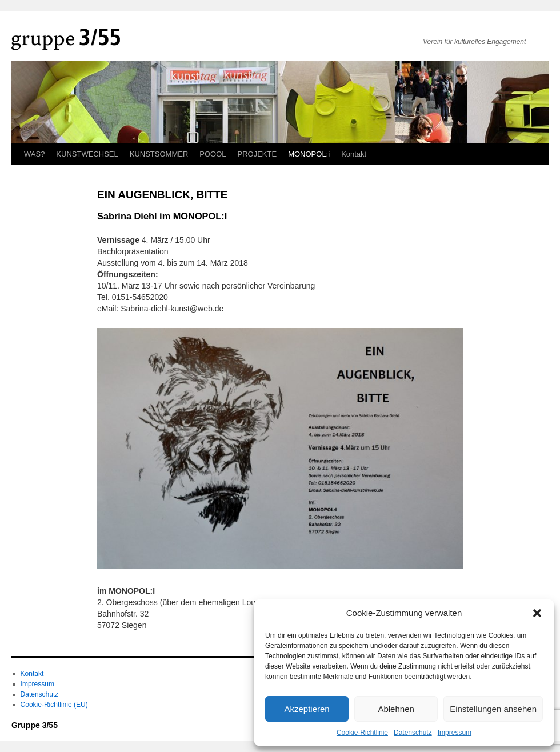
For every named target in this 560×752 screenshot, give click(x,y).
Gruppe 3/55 (35, 725)
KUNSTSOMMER (159, 154)
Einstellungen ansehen (493, 709)
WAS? (34, 154)
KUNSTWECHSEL (87, 154)
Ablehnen (396, 709)
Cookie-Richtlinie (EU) (54, 705)
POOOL (213, 154)
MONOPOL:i (309, 154)
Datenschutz (413, 733)
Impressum (455, 733)
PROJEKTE (257, 154)
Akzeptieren (307, 709)
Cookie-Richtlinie (362, 733)
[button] (537, 613)
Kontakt (354, 154)
